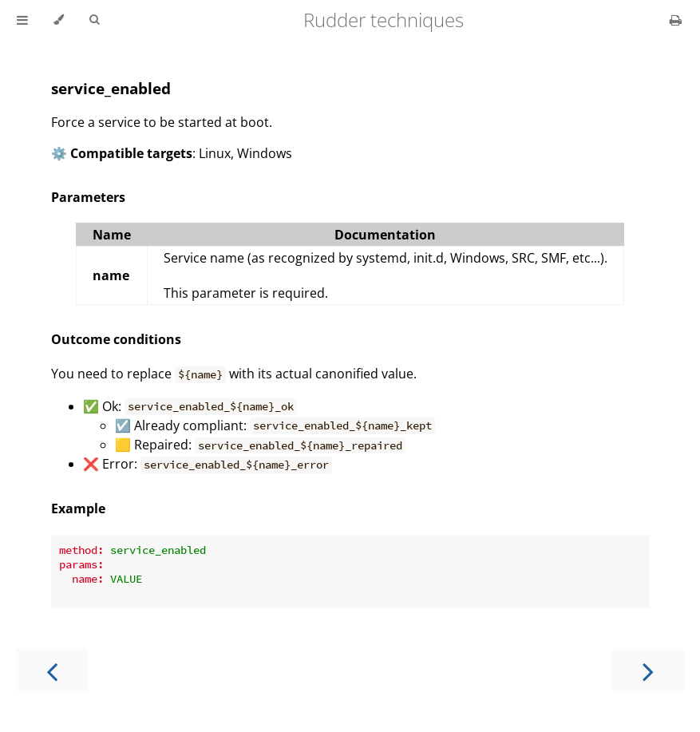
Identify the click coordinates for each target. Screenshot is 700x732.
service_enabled (111, 88)
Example (78, 508)
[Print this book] (676, 20)
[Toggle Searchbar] (94, 20)
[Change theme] (59, 20)
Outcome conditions (116, 339)
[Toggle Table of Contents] (22, 20)
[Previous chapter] (52, 670)
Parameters (88, 197)
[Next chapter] (648, 670)
